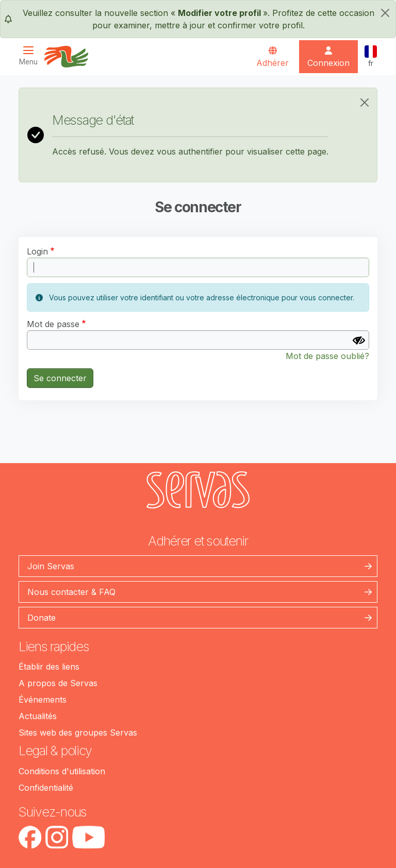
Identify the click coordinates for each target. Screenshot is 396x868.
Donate (42, 618)
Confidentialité (46, 788)
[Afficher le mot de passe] (359, 341)
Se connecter (60, 378)
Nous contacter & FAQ (71, 592)
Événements (43, 700)
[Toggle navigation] (31, 56)
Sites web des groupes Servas (78, 733)
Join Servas (51, 566)
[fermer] (385, 13)
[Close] (365, 103)
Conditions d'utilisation (62, 771)
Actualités (38, 716)
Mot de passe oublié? (327, 356)
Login (37, 251)
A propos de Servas (58, 683)
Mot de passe (53, 324)
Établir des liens (49, 667)
